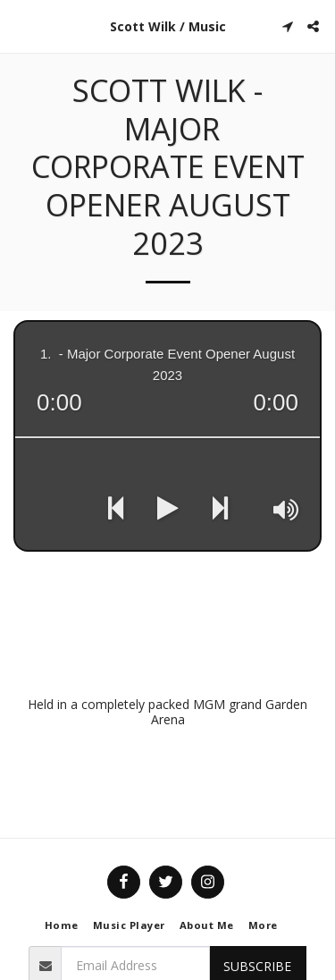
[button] (20, 25)
